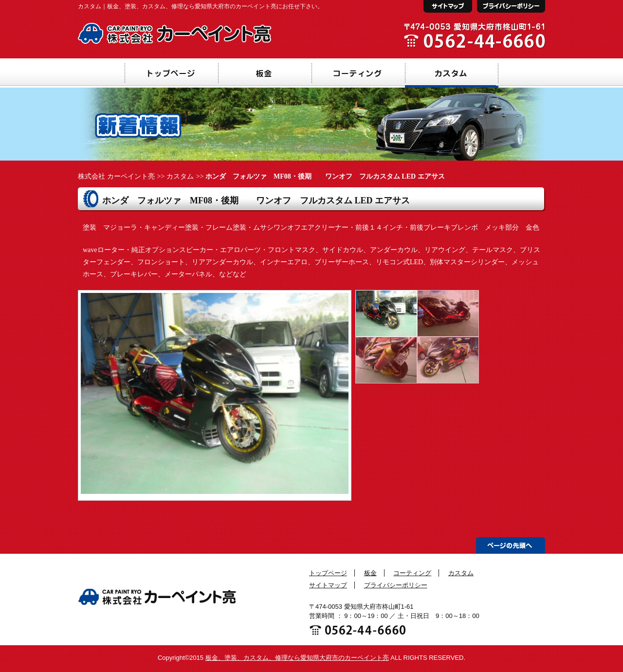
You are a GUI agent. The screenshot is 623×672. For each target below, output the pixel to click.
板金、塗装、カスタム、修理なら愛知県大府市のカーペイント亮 (297, 658)
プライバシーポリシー (396, 585)
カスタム (180, 176)
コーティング (412, 573)
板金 (370, 573)
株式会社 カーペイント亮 (116, 176)
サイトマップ (328, 585)
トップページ (328, 573)
